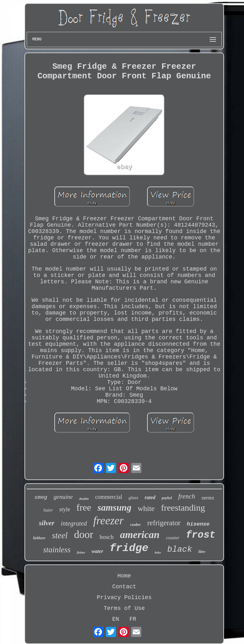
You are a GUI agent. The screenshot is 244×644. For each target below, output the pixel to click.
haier (48, 510)
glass (133, 498)
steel (60, 535)
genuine (63, 497)
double (84, 499)
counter (173, 538)
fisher (81, 552)
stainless (57, 550)
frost (201, 535)
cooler (135, 524)
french (187, 496)
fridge (129, 548)
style (64, 509)
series (208, 498)
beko (158, 552)
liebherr (39, 538)
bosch (106, 537)
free (84, 507)
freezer (109, 521)
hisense (198, 524)
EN (116, 619)
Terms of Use (124, 608)
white (146, 508)
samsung (114, 507)
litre (202, 552)
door (84, 534)
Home (124, 576)
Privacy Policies (124, 598)
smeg (41, 497)
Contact (124, 587)
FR (133, 619)
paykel (167, 498)
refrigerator (164, 523)
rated (150, 497)
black (180, 549)
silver (47, 523)
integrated (74, 523)
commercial (109, 497)
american (140, 534)
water (97, 551)
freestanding (183, 508)
